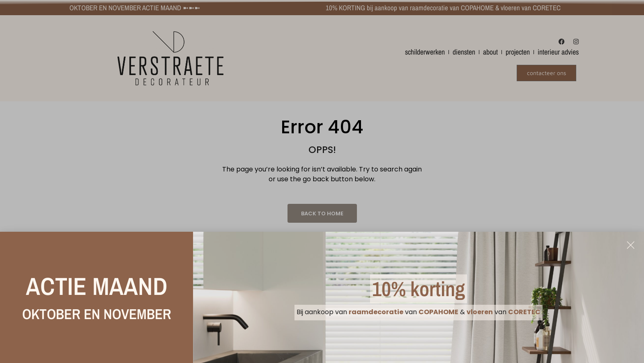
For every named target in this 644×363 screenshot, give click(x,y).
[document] (322, 181)
